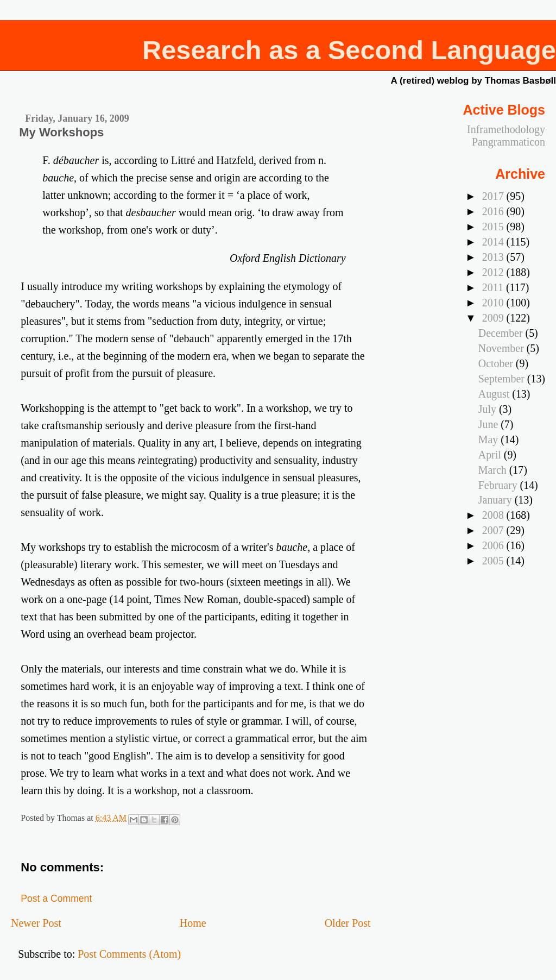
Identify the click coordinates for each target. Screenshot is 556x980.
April (491, 455)
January (497, 500)
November (503, 348)
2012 (494, 272)
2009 (494, 318)
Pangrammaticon (508, 142)
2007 (494, 530)
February (499, 485)
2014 (494, 242)
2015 (494, 227)
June (489, 424)
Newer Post (36, 923)
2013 (494, 257)
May (489, 439)
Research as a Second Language (349, 50)
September (503, 379)
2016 (494, 211)
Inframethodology (506, 129)
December (502, 333)
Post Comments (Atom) (129, 954)
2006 (494, 545)
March (494, 470)
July (489, 409)
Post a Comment (56, 899)
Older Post (348, 923)
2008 (494, 515)
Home (193, 923)
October (497, 363)
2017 (494, 196)
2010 (494, 303)
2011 (494, 287)
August (495, 394)
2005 (494, 561)
